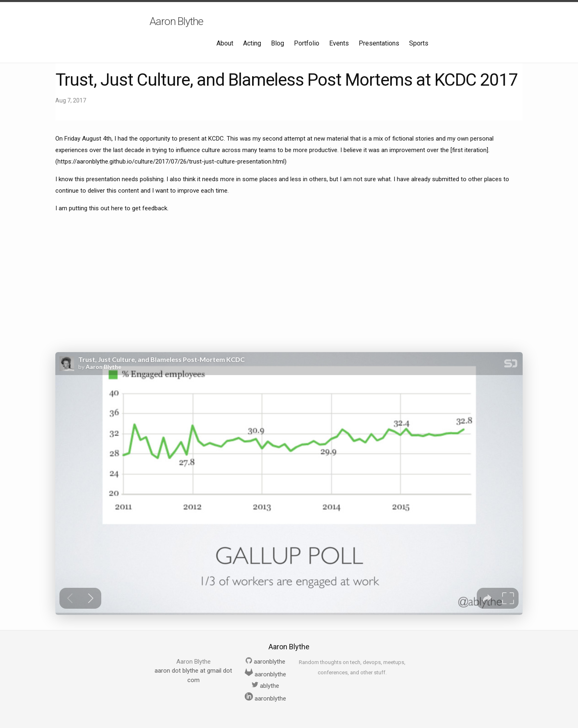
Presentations (379, 43)
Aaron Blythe (176, 21)
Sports (419, 43)
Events (339, 43)
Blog (278, 43)
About (225, 43)
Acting (252, 43)
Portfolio (307, 43)
